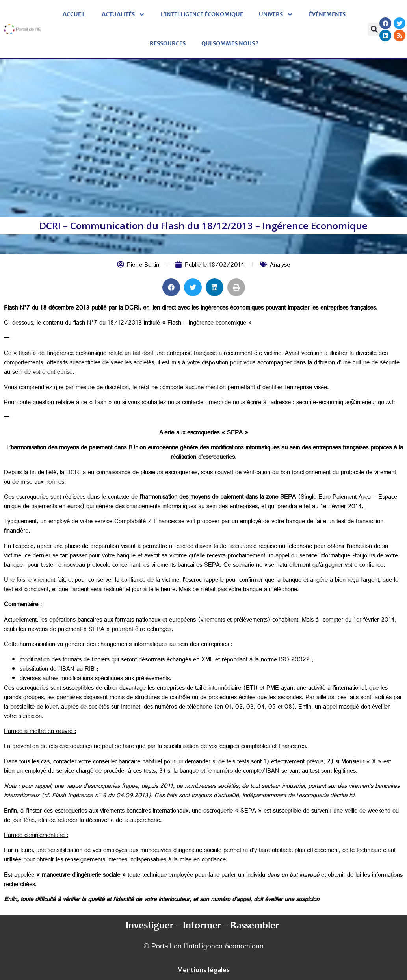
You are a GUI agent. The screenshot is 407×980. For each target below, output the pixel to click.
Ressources (168, 44)
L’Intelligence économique (202, 15)
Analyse (280, 266)
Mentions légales (203, 970)
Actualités (123, 15)
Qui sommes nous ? (230, 44)
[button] (374, 29)
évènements (327, 15)
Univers (276, 15)
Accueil (74, 15)
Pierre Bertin (143, 266)
